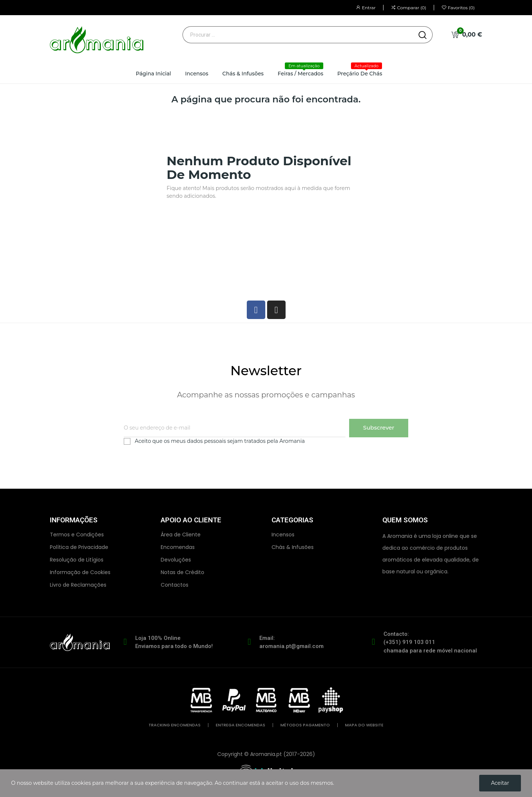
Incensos (283, 535)
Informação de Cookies (80, 572)
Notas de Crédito (183, 572)
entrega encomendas (241, 725)
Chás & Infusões (293, 547)
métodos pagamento (305, 725)
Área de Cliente (181, 535)
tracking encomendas (175, 725)
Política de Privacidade (79, 547)
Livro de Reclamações (78, 585)
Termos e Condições (77, 535)
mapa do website (364, 725)
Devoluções (176, 560)
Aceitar (500, 783)
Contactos (175, 585)
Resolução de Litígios (77, 560)
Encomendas (178, 547)
